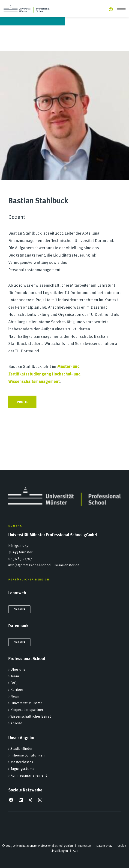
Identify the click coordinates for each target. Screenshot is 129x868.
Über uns (18, 669)
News (15, 696)
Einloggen (19, 609)
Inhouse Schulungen (28, 755)
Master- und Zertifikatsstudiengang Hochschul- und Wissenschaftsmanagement (44, 374)
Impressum (85, 846)
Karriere (17, 689)
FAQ (13, 682)
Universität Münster (26, 703)
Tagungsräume (22, 768)
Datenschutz (104, 846)
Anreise (16, 723)
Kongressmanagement (29, 775)
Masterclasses (22, 762)
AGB (76, 851)
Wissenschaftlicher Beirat (31, 716)
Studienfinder (21, 748)
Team (15, 676)
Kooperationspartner (27, 709)
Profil (22, 402)
